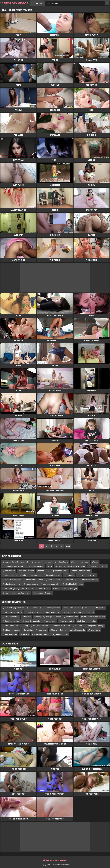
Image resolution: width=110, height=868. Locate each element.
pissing (82, 621)
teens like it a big (34, 612)
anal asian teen (38, 566)
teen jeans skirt (11, 634)
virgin (96, 562)
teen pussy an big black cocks (48, 617)
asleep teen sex (11, 575)
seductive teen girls (13, 580)
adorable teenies (27, 571)
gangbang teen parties (59, 571)
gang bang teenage (96, 626)
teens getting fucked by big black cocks (69, 630)
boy (51, 566)
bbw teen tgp (71, 580)
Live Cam (39, 3)
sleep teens (42, 630)
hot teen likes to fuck (13, 612)
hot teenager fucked (87, 575)
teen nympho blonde (99, 566)
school (42, 571)
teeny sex (33, 608)
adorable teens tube (51, 584)
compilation (36, 575)
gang (26, 626)
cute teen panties (12, 617)
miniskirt (28, 617)
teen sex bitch (44, 589)
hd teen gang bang (12, 630)
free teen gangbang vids (84, 612)
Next (68, 546)
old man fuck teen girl (43, 562)
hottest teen (51, 621)
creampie (70, 575)
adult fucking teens (13, 584)
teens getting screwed (51, 608)
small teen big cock (81, 562)
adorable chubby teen (74, 584)
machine (29, 630)
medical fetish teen (62, 626)
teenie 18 (26, 634)
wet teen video (72, 617)
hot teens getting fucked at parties (19, 589)
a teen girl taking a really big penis (71, 566)
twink (57, 589)
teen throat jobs (52, 612)
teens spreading (68, 621)
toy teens (79, 626)
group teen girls (71, 589)
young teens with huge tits (15, 566)
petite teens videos (41, 626)
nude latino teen (72, 608)
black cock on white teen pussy (17, 593)
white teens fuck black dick (94, 617)
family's (93, 621)
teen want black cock (82, 571)
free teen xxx (10, 571)
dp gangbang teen (53, 575)
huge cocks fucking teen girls (17, 562)
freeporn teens (32, 584)
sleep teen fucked (12, 621)
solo (24, 575)
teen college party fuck (14, 608)
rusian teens (95, 630)
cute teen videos (12, 626)
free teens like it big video (94, 608)
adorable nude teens (34, 580)
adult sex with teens (90, 580)
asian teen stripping (43, 593)
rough (66, 612)
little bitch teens (41, 634)
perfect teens (62, 562)
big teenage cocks (60, 634)
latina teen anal (54, 580)
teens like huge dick (32, 621)
